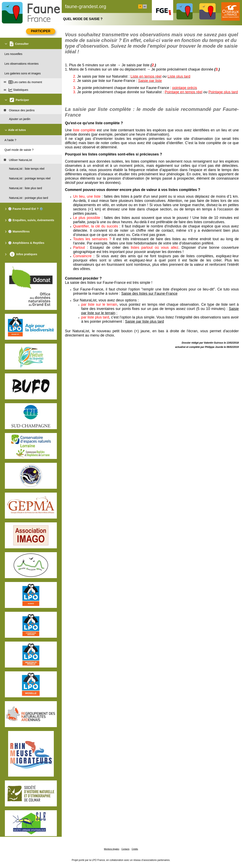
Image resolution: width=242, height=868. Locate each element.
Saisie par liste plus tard (144, 321)
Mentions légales (112, 849)
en (145, 6)
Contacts (125, 849)
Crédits (135, 849)
